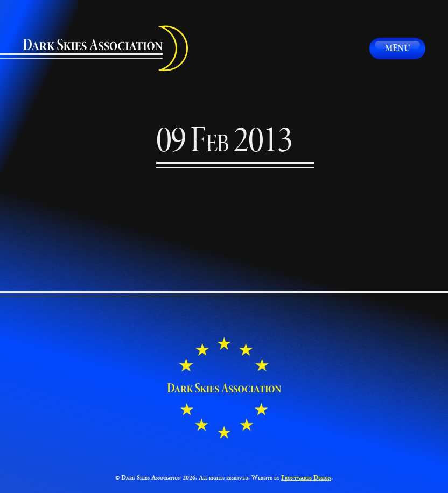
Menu (398, 48)
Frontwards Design (306, 477)
